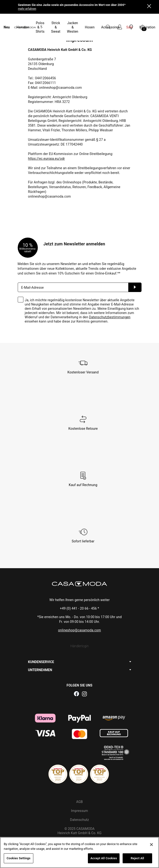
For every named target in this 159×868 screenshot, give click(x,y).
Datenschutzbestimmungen (110, 298)
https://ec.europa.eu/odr (47, 140)
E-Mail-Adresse (33, 269)
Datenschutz (80, 801)
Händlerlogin (80, 627)
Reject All (137, 858)
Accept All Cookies (104, 858)
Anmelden (135, 268)
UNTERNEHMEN (40, 651)
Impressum (80, 792)
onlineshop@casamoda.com (80, 611)
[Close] (149, 7)
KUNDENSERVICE (41, 643)
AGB (80, 783)
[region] (79, 852)
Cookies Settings (19, 858)
